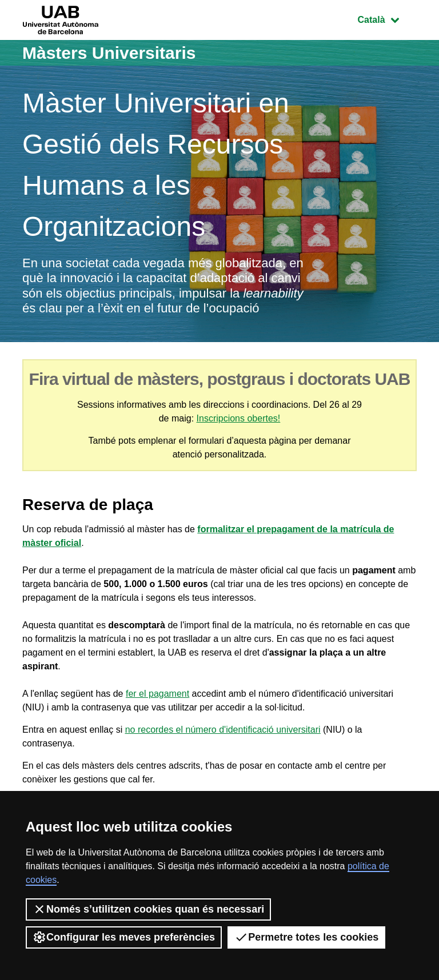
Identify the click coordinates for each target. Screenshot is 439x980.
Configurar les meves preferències (124, 937)
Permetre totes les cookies (306, 937)
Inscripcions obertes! (239, 418)
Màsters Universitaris (109, 53)
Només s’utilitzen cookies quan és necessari (148, 909)
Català (387, 19)
